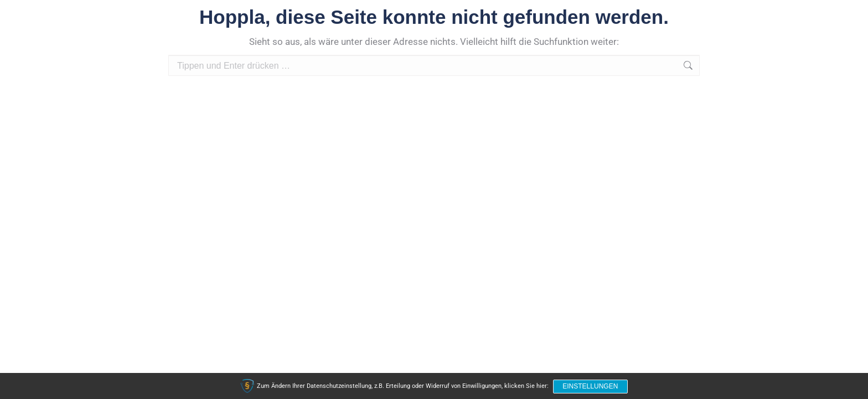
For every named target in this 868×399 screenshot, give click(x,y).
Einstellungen (591, 387)
